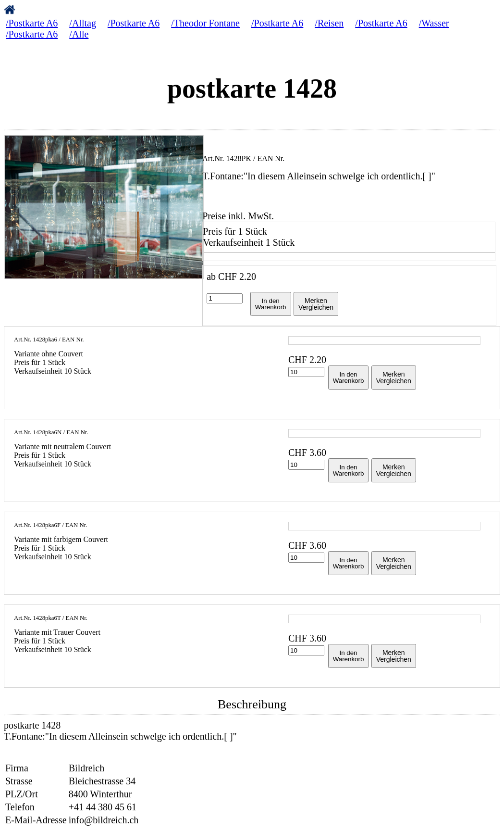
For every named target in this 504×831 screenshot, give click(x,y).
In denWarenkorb (271, 304)
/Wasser (434, 23)
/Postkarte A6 (32, 23)
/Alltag (83, 23)
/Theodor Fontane (205, 23)
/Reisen (329, 23)
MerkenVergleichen (316, 304)
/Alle (79, 34)
